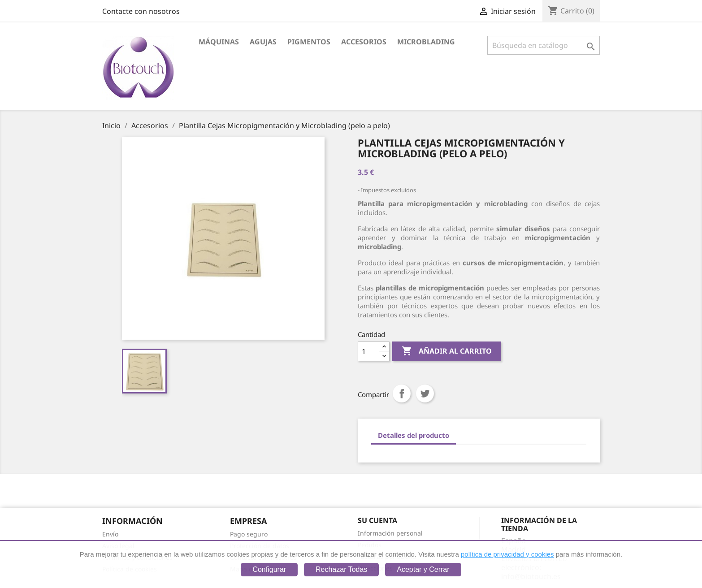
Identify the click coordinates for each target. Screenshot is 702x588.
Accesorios (364, 42)
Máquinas (219, 42)
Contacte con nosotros (141, 11)
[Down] (384, 356)
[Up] (384, 347)
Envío (110, 534)
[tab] (414, 436)
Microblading (426, 42)
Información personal (390, 533)
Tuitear (425, 393)
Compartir (402, 393)
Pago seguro (249, 534)
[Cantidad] (368, 351)
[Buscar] (544, 45)
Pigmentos (309, 42)
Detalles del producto (414, 435)
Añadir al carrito (447, 351)
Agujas (263, 42)
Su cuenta (377, 520)
